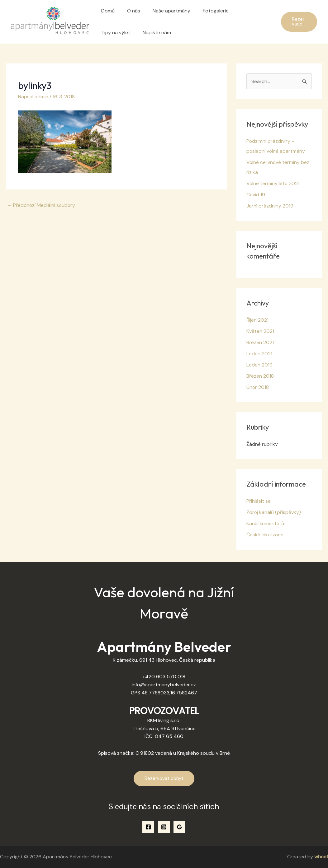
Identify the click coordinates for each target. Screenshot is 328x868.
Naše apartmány (165, 11)
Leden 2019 (259, 365)
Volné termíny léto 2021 (273, 184)
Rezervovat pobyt (164, 779)
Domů (107, 11)
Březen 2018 (260, 376)
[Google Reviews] (179, 827)
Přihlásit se (259, 501)
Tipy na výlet (244, 11)
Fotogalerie (207, 11)
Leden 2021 (259, 354)
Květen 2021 (260, 331)
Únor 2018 (258, 387)
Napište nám (114, 33)
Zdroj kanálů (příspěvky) (274, 513)
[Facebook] (148, 827)
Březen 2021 (260, 343)
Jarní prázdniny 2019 (270, 206)
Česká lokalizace (265, 535)
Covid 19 (256, 195)
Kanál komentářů (265, 524)
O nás (130, 11)
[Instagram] (164, 827)
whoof (321, 857)
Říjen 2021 (258, 320)
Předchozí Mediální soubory (41, 205)
